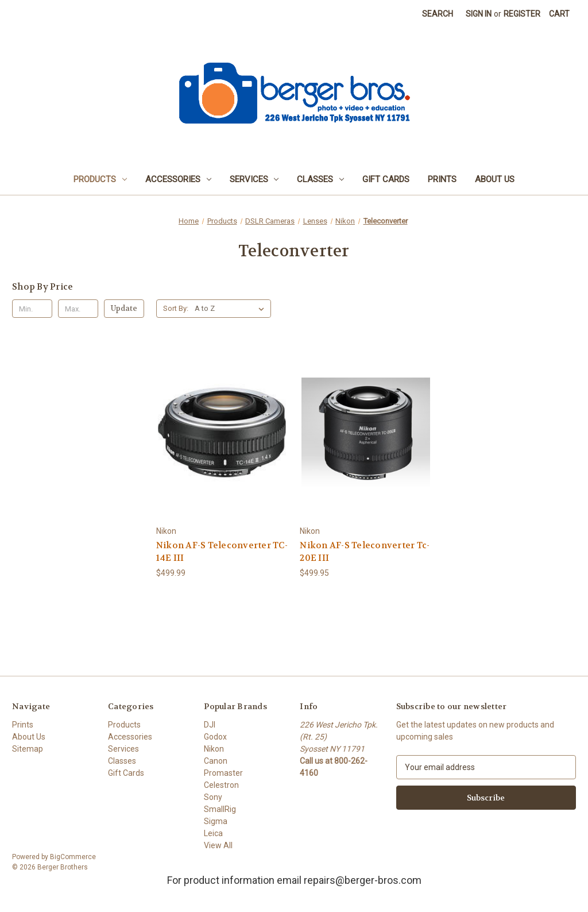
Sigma (216, 821)
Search (438, 14)
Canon (216, 761)
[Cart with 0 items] (559, 14)
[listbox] (232, 309)
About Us (495, 179)
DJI (210, 725)
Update (124, 308)
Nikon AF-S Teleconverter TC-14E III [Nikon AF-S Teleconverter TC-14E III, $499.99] (222, 552)
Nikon (214, 749)
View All (218, 845)
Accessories (178, 179)
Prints (442, 179)
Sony (213, 797)
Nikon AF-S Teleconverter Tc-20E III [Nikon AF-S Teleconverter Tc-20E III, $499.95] (365, 552)
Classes (320, 179)
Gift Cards (386, 179)
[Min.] (32, 309)
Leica (213, 833)
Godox (215, 737)
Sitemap (28, 749)
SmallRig (220, 809)
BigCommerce (73, 857)
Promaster (223, 773)
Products (100, 179)
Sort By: (176, 308)
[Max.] (78, 309)
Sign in (479, 14)
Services (254, 179)
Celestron (221, 785)
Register (522, 14)
